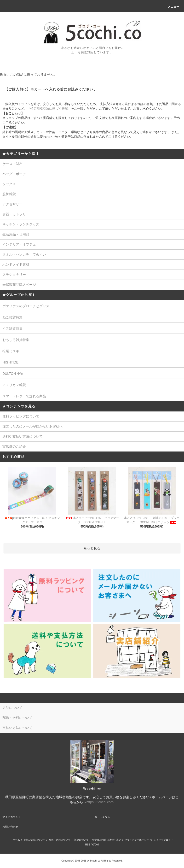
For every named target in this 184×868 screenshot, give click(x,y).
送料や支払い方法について (23, 436)
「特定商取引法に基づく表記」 (49, 108)
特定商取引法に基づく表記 (107, 840)
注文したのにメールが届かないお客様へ (33, 426)
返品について (81, 840)
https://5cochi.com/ (101, 802)
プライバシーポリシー (137, 840)
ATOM (95, 845)
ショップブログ (162, 840)
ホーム (16, 840)
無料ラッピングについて (21, 416)
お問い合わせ (10, 827)
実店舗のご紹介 (14, 446)
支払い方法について (34, 840)
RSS (88, 845)
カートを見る (102, 817)
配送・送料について (60, 840)
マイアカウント (12, 817)
